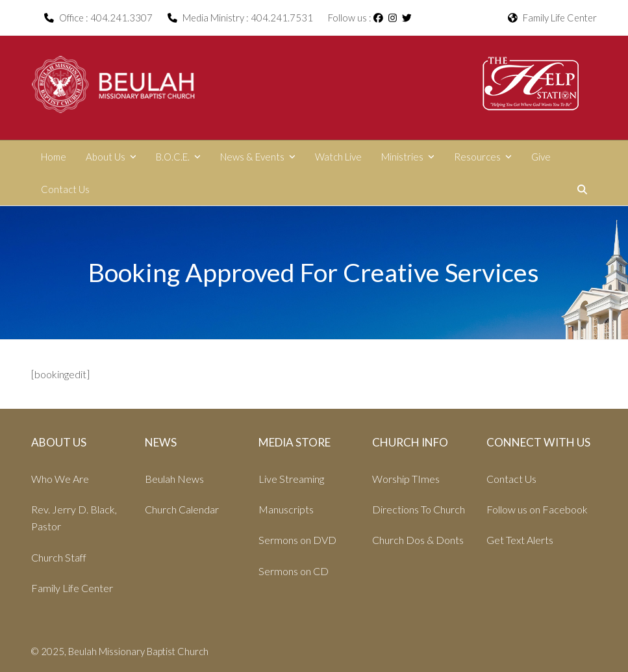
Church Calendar (182, 509)
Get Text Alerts (520, 540)
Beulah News (174, 479)
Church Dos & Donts (418, 540)
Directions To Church (419, 509)
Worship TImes (406, 479)
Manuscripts (286, 509)
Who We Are (60, 479)
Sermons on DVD (297, 540)
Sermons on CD (294, 571)
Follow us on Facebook (537, 509)
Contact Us (511, 479)
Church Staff (59, 557)
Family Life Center (552, 18)
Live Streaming (291, 479)
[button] (582, 189)
